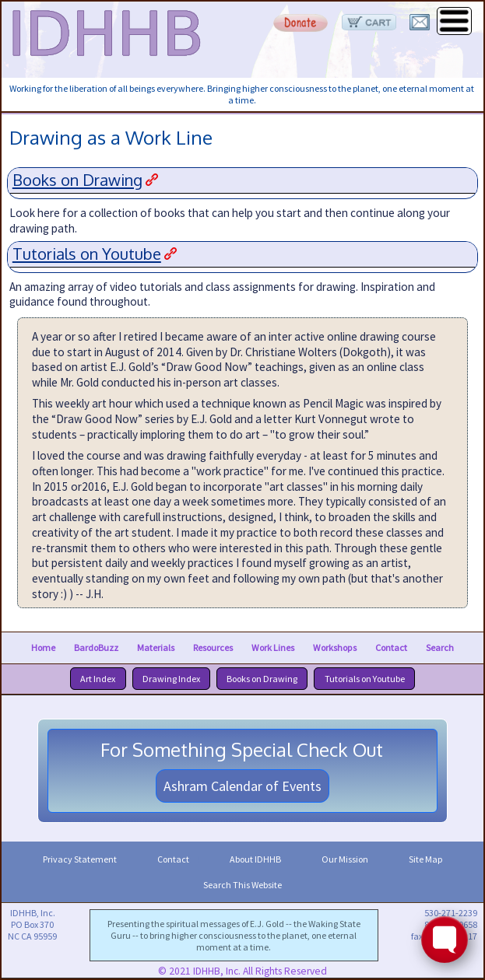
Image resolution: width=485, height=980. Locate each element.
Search (440, 647)
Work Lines (273, 647)
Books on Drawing (77, 180)
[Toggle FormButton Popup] (445, 940)
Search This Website (242, 885)
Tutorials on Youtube (87, 254)
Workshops (335, 647)
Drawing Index (171, 679)
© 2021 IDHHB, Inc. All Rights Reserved (242, 971)
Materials (156, 647)
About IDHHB (255, 859)
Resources (213, 647)
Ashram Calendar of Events (242, 786)
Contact (391, 647)
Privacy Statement (80, 859)
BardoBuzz (96, 647)
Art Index (98, 679)
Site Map (425, 859)
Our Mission (345, 859)
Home (43, 647)
